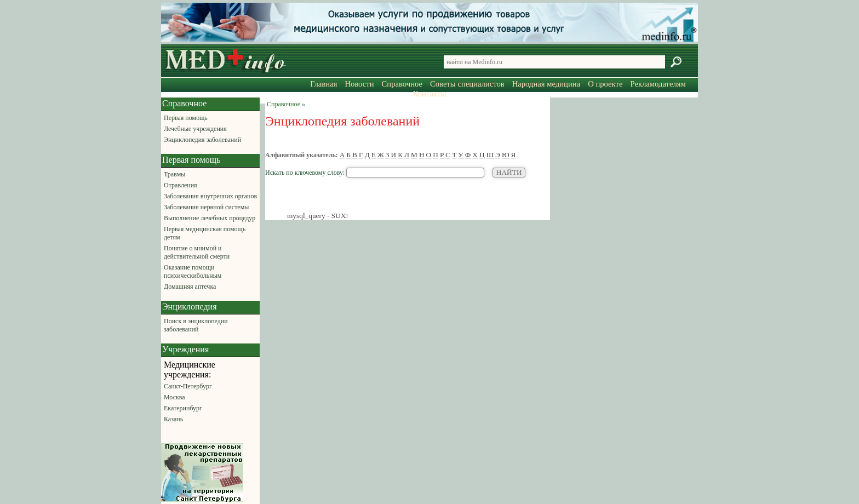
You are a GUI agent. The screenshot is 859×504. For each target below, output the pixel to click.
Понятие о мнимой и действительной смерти (197, 252)
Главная (323, 84)
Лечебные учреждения (195, 129)
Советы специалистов (467, 84)
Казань (173, 419)
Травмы (174, 174)
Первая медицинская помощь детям (205, 233)
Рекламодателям (658, 84)
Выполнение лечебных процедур (210, 218)
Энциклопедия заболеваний (202, 140)
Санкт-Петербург (188, 386)
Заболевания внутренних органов (210, 196)
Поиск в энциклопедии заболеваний (196, 325)
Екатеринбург (183, 408)
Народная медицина (546, 84)
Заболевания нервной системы (206, 207)
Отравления (181, 185)
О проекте (605, 84)
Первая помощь (186, 118)
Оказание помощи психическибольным (193, 271)
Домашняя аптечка (190, 287)
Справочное (402, 84)
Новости (359, 84)
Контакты (430, 94)
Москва (174, 397)
